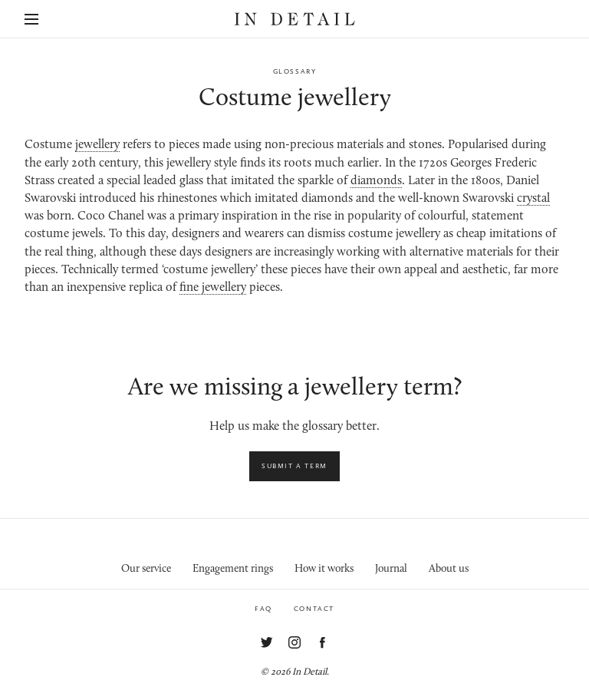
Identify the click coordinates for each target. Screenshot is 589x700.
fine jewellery (213, 288)
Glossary (295, 71)
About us (449, 569)
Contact (314, 609)
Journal (391, 569)
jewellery (97, 145)
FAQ (263, 609)
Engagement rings (233, 569)
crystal (533, 199)
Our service (146, 569)
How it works (324, 569)
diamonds (376, 181)
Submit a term (294, 466)
